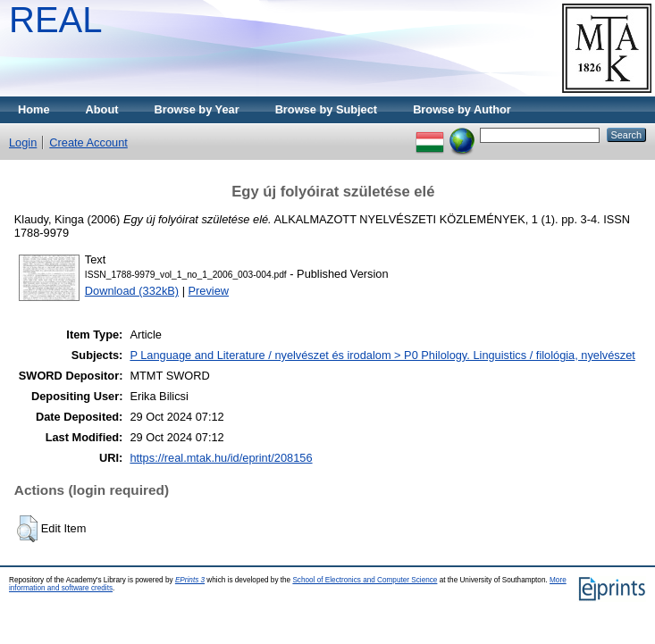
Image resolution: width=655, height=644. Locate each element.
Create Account (88, 142)
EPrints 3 (190, 580)
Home (34, 109)
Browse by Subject (327, 109)
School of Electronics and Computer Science (365, 580)
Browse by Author (462, 109)
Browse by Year (197, 109)
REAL (56, 20)
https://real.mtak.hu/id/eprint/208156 (221, 458)
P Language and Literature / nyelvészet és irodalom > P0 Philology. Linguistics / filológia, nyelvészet (382, 355)
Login (23, 142)
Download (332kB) (132, 291)
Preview (209, 291)
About (102, 109)
